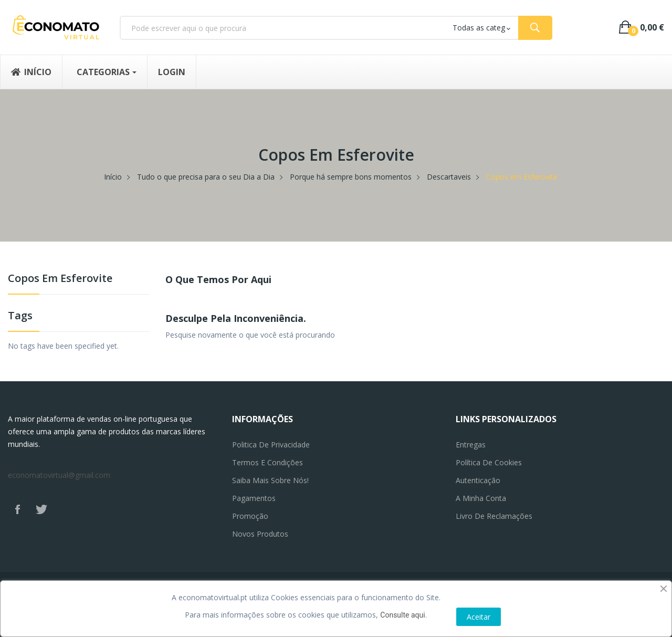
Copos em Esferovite (60, 279)
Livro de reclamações (494, 516)
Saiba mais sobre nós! (270, 480)
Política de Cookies (489, 462)
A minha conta (481, 498)
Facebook (17, 509)
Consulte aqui (402, 615)
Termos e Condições (267, 462)
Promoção (250, 516)
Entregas (471, 445)
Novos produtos (260, 534)
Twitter (41, 509)
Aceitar (479, 617)
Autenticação (478, 480)
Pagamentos (254, 498)
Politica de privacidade (271, 445)
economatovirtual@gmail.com (59, 475)
